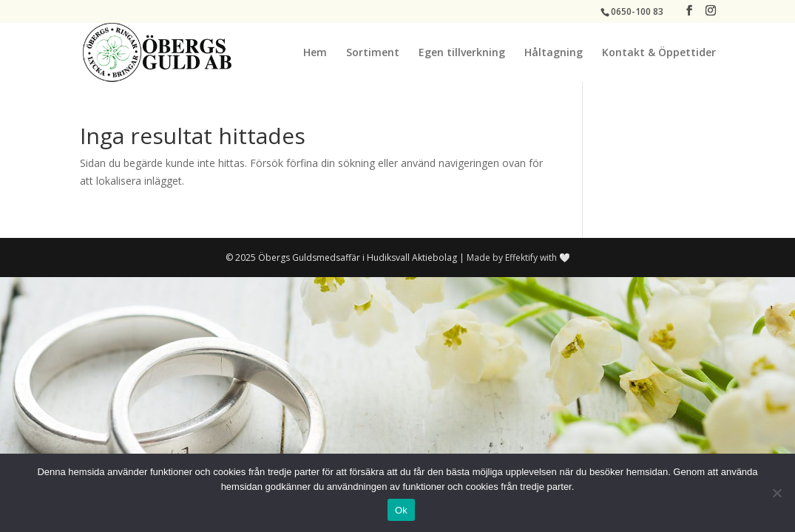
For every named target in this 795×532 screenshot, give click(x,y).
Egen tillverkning (462, 53)
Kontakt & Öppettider (659, 53)
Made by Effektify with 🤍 (518, 258)
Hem (315, 53)
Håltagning (554, 53)
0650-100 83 (637, 11)
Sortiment (373, 53)
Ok (401, 510)
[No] (777, 493)
